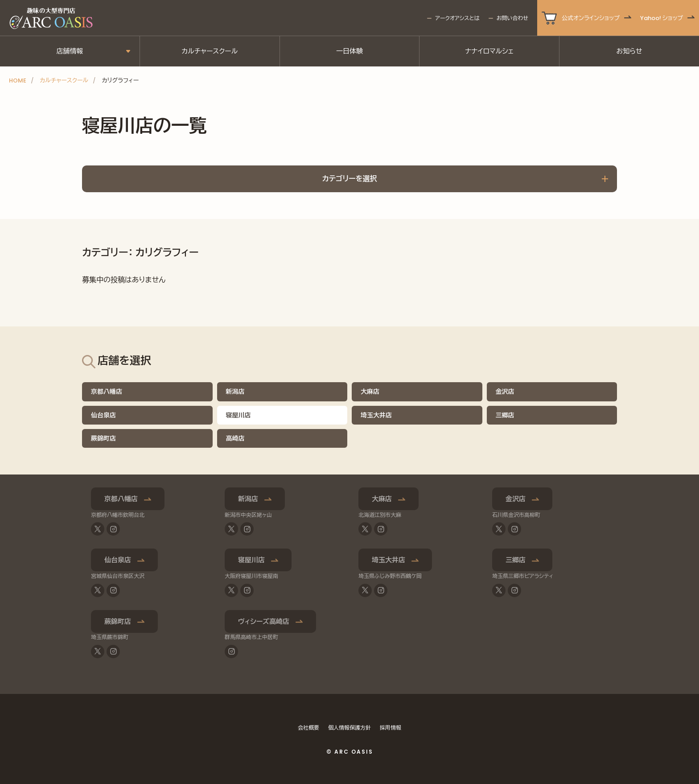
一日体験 (349, 51)
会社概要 (308, 728)
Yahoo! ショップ (662, 18)
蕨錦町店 (103, 438)
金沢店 (505, 392)
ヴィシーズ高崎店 (264, 621)
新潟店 (235, 392)
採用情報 (391, 728)
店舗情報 (70, 51)
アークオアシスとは (457, 18)
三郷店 (505, 415)
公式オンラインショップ (591, 18)
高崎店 (235, 438)
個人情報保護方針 (349, 728)
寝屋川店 (251, 560)
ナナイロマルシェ (489, 51)
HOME (18, 80)
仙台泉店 (103, 415)
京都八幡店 (107, 392)
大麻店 (370, 392)
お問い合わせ (512, 18)
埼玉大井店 (376, 415)
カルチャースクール (210, 51)
